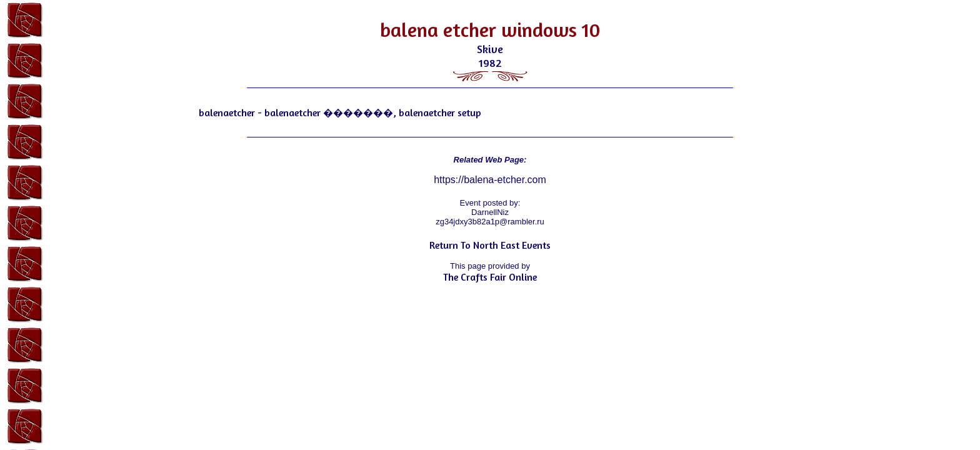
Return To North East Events (490, 245)
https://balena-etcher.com (490, 180)
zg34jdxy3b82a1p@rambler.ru (490, 222)
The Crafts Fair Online (490, 277)
